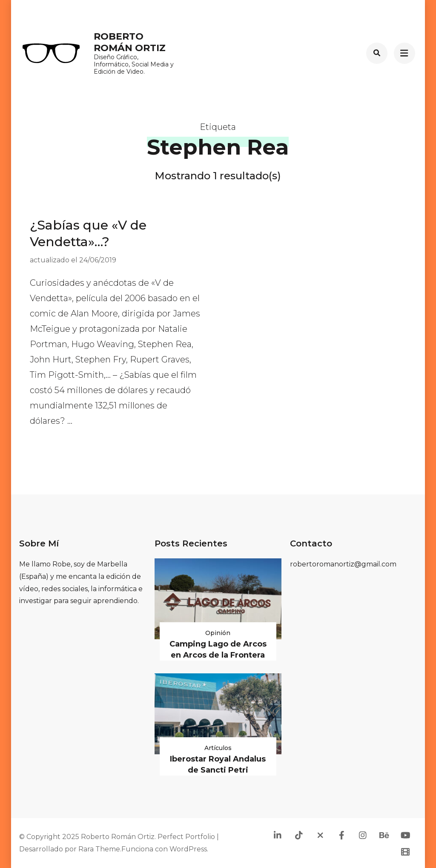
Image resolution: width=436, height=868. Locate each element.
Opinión (218, 633)
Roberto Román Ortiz (130, 42)
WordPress (188, 849)
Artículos (218, 748)
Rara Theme (99, 849)
